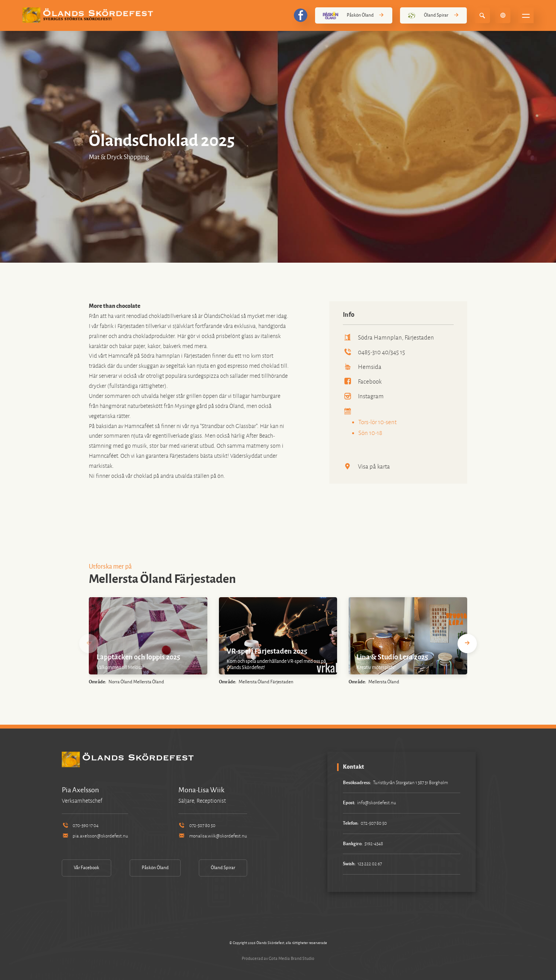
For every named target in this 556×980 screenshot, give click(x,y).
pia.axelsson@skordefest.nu (95, 836)
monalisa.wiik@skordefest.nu (213, 836)
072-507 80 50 (197, 826)
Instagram (363, 396)
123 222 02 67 (370, 864)
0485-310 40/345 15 (374, 352)
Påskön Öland (354, 15)
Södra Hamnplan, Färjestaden (388, 337)
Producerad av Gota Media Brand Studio (278, 958)
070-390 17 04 (80, 826)
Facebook (362, 381)
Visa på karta (366, 466)
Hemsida (362, 367)
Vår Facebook (86, 868)
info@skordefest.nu (377, 803)
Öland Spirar (433, 15)
